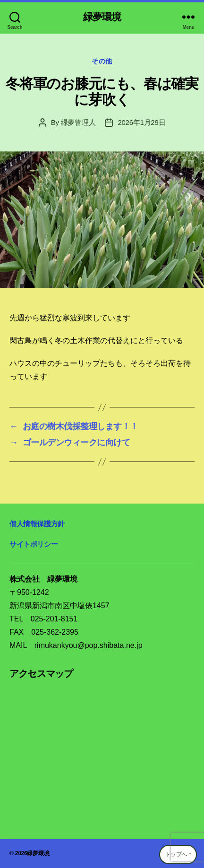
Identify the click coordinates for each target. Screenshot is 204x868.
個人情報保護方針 (37, 524)
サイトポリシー (34, 544)
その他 (102, 61)
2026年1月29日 (141, 122)
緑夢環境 (102, 17)
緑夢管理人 (78, 122)
